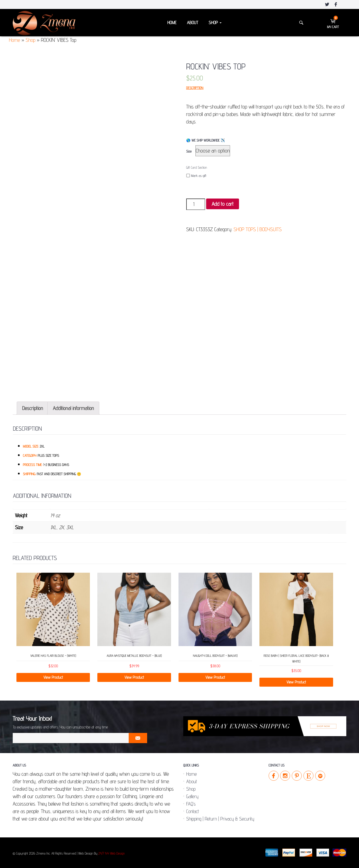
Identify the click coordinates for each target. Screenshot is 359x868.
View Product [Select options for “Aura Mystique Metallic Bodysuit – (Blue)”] (134, 677)
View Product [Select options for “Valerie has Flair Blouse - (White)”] (53, 677)
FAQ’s (191, 804)
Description (32, 408)
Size (189, 152)
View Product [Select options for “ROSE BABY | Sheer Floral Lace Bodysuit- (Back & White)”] (296, 682)
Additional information (73, 408)
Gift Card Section (197, 168)
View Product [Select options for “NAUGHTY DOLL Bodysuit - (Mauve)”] (215, 677)
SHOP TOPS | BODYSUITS (258, 229)
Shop (215, 23)
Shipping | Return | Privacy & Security (220, 819)
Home (172, 23)
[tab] (32, 408)
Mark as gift (196, 176)
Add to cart (223, 204)
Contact (193, 811)
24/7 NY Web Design (112, 854)
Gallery (192, 796)
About (193, 23)
